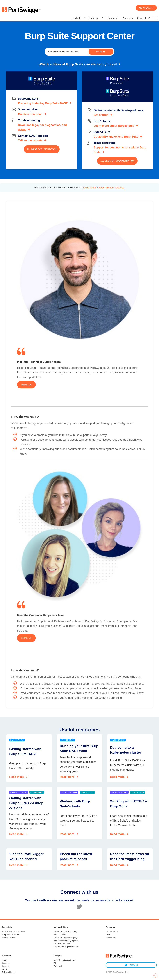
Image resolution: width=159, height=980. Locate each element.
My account (146, 8)
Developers (111, 938)
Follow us (131, 965)
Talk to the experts (30, 141)
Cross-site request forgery (66, 938)
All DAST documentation (42, 149)
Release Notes (9, 938)
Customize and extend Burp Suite (116, 137)
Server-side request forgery (66, 947)
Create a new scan (30, 114)
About (5, 960)
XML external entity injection (66, 941)
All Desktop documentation (117, 161)
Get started (101, 115)
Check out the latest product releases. (104, 188)
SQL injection (60, 935)
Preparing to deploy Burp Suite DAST (43, 103)
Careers (6, 963)
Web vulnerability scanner (14, 932)
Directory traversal (62, 944)
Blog (56, 963)
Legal (5, 969)
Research (58, 966)
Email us (26, 385)
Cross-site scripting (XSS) (65, 932)
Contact (6, 966)
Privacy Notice (9, 972)
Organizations (112, 932)
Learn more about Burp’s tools (114, 126)
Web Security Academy (64, 960)
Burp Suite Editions (11, 935)
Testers (109, 935)
